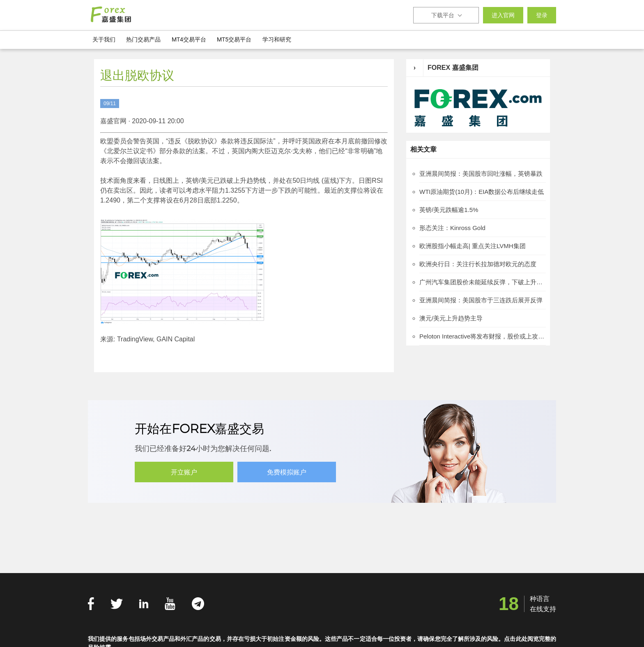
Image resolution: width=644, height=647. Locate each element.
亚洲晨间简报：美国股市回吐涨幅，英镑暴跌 (481, 174)
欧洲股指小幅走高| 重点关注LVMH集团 (473, 246)
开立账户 (184, 472)
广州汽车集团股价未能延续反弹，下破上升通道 (483, 282)
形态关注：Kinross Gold (452, 228)
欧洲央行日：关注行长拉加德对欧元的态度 (478, 264)
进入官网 (503, 15)
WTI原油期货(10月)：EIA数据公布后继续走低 (482, 192)
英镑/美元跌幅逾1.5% (449, 210)
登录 (542, 15)
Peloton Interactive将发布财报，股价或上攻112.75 (483, 336)
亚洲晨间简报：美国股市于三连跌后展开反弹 (481, 300)
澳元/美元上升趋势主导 (451, 318)
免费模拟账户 (287, 472)
